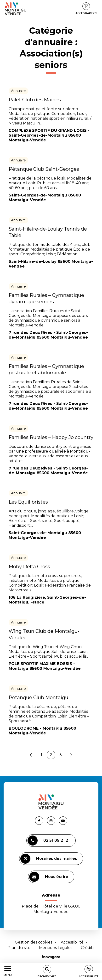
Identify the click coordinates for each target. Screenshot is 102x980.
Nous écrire (49, 877)
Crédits (88, 948)
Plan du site (19, 948)
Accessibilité (72, 942)
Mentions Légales (56, 948)
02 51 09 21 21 (49, 841)
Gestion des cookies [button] (34, 942)
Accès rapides (86, 9)
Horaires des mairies (49, 859)
